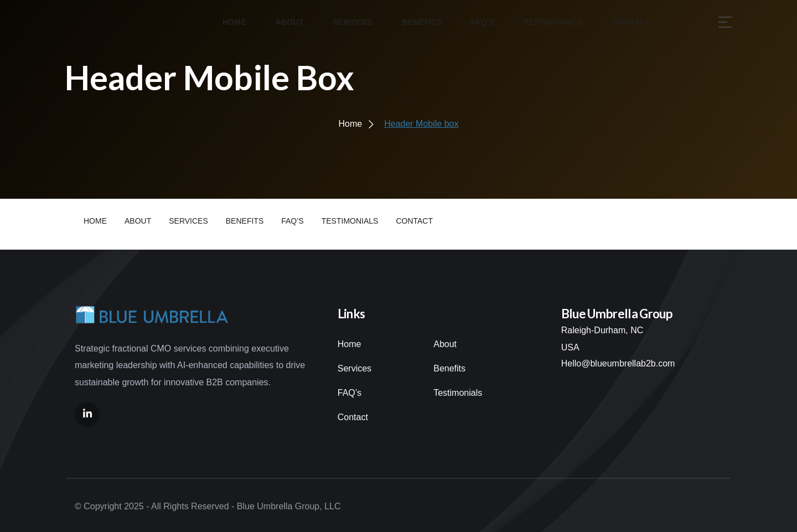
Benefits (449, 368)
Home (350, 344)
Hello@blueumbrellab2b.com (618, 363)
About (445, 344)
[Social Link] (87, 414)
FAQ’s (350, 393)
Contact (353, 417)
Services (354, 368)
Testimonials (458, 393)
